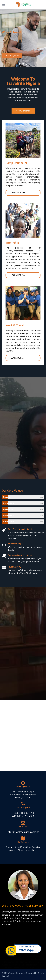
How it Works (23, 111)
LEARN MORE (18, 193)
